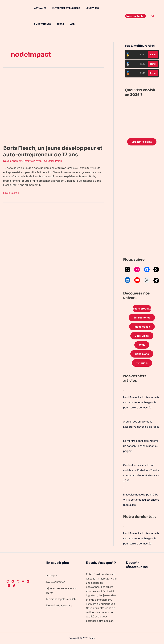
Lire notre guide (142, 142)
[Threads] (9, 586)
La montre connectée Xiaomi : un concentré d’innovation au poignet (141, 446)
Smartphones (108, 8)
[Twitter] (18, 581)
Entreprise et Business (63, 8)
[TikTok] (14, 586)
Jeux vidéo (89, 8)
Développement (13, 161)
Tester (153, 55)
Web (47, 24)
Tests (36, 24)
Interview (29, 161)
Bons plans (142, 354)
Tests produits (142, 309)
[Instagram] (8, 581)
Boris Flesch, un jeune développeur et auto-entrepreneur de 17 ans (53, 151)
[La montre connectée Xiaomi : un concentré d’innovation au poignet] (123, 434)
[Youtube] (23, 581)
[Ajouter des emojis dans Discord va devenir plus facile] (123, 415)
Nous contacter (55, 582)
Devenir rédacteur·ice (59, 605)
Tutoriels (142, 363)
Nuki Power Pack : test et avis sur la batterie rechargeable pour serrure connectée (141, 402)
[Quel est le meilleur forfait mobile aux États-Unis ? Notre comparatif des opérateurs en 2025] (123, 458)
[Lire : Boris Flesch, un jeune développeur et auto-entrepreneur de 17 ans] (53, 107)
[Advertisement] (142, 202)
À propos (52, 575)
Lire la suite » (11, 193)
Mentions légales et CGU (61, 599)
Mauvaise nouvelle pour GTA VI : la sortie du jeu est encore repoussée (141, 500)
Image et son (142, 327)
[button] (135, 16)
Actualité (38, 8)
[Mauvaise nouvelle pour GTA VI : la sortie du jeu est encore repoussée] (123, 487)
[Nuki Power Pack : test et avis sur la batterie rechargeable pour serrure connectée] (123, 390)
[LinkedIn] (28, 581)
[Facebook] (13, 581)
